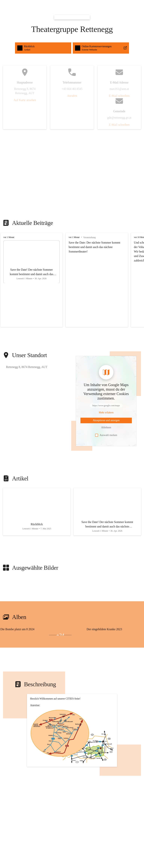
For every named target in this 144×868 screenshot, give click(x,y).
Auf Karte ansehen (25, 100)
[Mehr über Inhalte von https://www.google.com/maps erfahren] (106, 413)
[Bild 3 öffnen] (36, 635)
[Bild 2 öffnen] (12, 635)
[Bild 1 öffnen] (36, 633)
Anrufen (72, 96)
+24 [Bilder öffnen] (60, 635)
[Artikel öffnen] (37, 512)
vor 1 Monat (9, 237)
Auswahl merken (106, 435)
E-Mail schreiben (119, 96)
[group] (72, 280)
